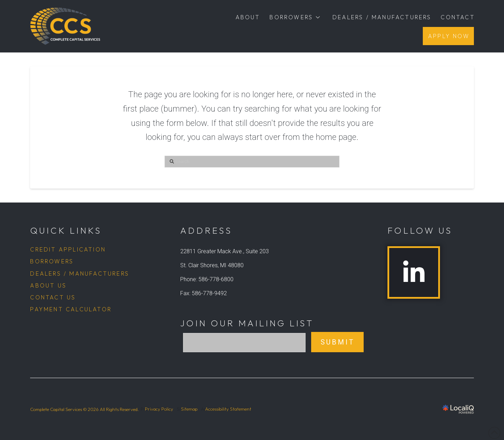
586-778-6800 (216, 279)
